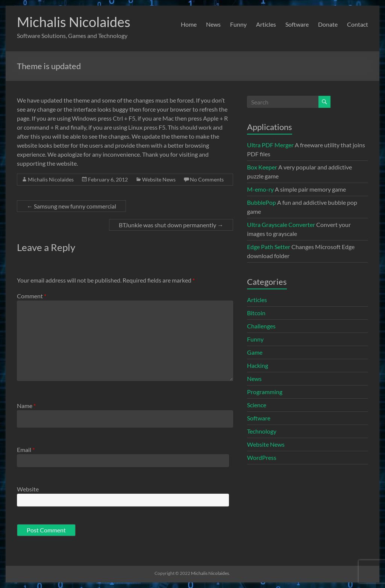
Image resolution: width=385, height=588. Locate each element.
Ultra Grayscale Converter (281, 224)
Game (255, 352)
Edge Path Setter (269, 247)
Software (297, 24)
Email (26, 450)
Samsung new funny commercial (71, 206)
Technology (262, 431)
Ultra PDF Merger (270, 145)
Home (189, 24)
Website (28, 489)
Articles (266, 24)
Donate (328, 24)
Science (257, 405)
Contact (358, 24)
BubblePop (261, 202)
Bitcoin (256, 313)
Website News (159, 179)
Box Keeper (262, 167)
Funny (238, 24)
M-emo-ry (260, 189)
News (213, 24)
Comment (32, 296)
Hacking (258, 365)
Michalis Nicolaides (74, 22)
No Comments (207, 179)
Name (26, 406)
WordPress (262, 457)
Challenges (261, 326)
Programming (265, 392)
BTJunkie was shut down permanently (171, 225)
